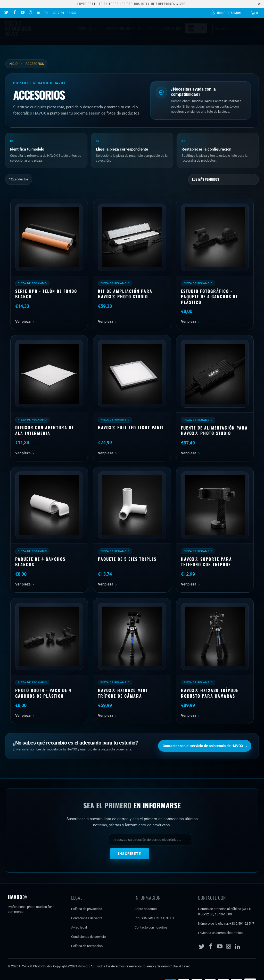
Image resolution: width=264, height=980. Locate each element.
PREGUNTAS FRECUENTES (154, 904)
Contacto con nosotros (151, 913)
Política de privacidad (87, 894)
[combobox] (196, 28)
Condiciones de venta (87, 904)
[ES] (196, 28)
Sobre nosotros (146, 894)
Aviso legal (79, 913)
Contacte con (171, 28)
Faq (141, 28)
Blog (152, 28)
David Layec (182, 952)
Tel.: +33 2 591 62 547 (60, 13)
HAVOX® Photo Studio (35, 952)
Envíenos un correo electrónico (220, 918)
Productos (89, 28)
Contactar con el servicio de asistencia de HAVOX (205, 746)
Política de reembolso (87, 931)
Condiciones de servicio (88, 922)
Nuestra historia (120, 28)
